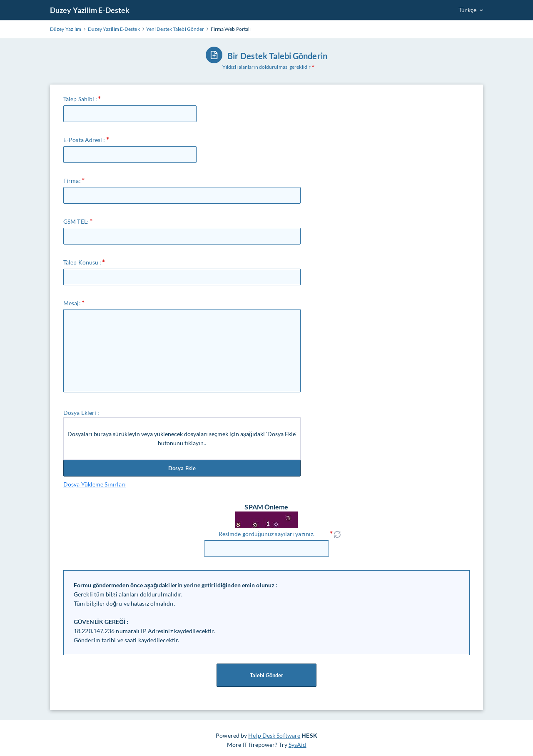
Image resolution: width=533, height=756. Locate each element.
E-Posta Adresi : (84, 140)
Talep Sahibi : (80, 99)
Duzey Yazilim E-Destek (90, 10)
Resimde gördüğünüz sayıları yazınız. (266, 534)
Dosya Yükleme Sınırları (95, 484)
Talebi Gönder (266, 675)
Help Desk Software (274, 735)
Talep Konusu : (82, 262)
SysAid (298, 745)
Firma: (72, 181)
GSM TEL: (76, 221)
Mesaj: (72, 303)
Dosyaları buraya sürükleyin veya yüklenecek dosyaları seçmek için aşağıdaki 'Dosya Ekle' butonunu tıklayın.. (182, 438)
